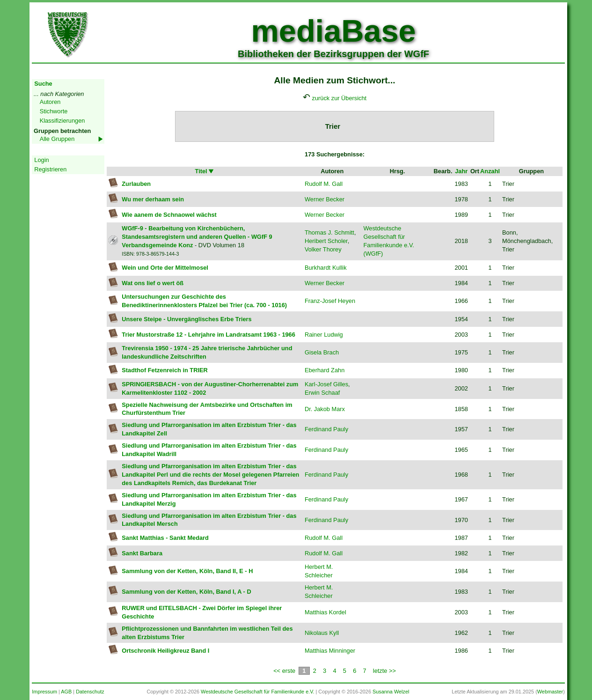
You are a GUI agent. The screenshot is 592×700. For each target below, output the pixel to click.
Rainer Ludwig (324, 335)
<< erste (284, 671)
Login (41, 160)
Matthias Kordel (325, 612)
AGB (66, 692)
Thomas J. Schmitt (329, 232)
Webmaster (550, 692)
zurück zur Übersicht (340, 98)
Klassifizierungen (62, 121)
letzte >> (384, 671)
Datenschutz (90, 692)
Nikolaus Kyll (322, 633)
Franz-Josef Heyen (330, 301)
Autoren (50, 102)
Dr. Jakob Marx (325, 409)
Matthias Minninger (330, 651)
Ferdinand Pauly (326, 429)
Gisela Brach (322, 352)
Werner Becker (325, 199)
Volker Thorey (323, 249)
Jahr (461, 171)
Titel (205, 171)
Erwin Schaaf (322, 393)
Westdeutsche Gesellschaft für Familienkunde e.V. (257, 692)
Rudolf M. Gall (324, 184)
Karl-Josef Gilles (326, 384)
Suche (43, 84)
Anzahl (490, 171)
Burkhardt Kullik (326, 268)
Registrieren (50, 169)
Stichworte (54, 111)
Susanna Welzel (391, 692)
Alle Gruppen (57, 139)
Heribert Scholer (326, 241)
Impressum (44, 692)
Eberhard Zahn (325, 370)
